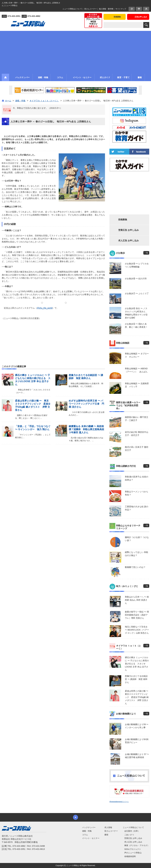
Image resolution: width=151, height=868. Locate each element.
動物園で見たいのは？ (135, 567)
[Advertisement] (75, 52)
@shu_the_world (45, 308)
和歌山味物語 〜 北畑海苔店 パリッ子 (137, 385)
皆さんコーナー (91, 9)
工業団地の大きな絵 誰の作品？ (137, 508)
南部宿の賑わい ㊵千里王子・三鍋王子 (137, 419)
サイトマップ (121, 9)
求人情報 (108, 827)
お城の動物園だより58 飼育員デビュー (137, 741)
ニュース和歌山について (72, 9)
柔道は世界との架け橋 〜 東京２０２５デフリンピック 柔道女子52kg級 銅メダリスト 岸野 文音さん (137, 697)
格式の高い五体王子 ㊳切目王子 (137, 449)
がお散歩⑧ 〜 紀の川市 (136, 279)
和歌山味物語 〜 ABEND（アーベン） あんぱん (136, 370)
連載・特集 (87, 831)
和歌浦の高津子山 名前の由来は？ (137, 478)
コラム (85, 835)
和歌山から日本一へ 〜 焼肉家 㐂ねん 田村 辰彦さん (137, 600)
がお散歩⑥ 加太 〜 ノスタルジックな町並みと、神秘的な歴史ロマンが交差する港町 (136, 313)
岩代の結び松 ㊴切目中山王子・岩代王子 (137, 434)
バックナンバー (89, 827)
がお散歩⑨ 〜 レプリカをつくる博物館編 (137, 265)
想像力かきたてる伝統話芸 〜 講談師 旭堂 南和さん (136, 679)
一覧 (146, 253)
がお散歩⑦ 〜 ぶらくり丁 (137, 293)
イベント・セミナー (91, 838)
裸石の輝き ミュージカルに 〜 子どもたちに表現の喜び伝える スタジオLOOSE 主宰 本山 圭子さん (137, 664)
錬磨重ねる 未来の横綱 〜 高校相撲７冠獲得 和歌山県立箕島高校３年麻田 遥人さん (86, 429)
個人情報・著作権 (106, 9)
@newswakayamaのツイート (119, 802)
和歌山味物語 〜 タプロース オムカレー (137, 355)
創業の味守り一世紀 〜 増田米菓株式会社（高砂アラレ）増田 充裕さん (137, 615)
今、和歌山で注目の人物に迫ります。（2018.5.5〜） (38, 108)
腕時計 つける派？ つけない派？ (137, 539)
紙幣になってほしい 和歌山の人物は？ (137, 554)
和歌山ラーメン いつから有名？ (137, 493)
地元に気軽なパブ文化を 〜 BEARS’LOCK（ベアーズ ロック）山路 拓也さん (137, 630)
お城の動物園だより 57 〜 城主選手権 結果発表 (137, 756)
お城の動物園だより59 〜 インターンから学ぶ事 (137, 726)
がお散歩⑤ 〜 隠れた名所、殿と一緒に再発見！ (136, 325)
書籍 (106, 835)
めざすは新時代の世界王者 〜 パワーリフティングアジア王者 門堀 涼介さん (86, 404)
